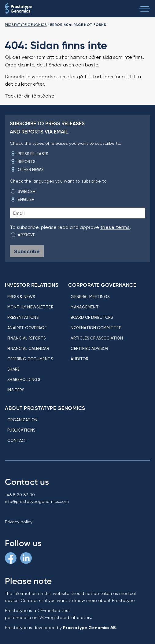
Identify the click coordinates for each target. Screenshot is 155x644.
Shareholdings (24, 379)
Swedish (27, 191)
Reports (26, 162)
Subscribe (27, 251)
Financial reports (27, 338)
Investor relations (32, 285)
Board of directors (92, 317)
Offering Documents (30, 359)
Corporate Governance (102, 285)
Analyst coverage (27, 328)
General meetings (90, 297)
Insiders (16, 390)
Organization (22, 420)
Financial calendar (28, 348)
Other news (31, 169)
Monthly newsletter (30, 307)
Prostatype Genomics (26, 25)
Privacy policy (19, 522)
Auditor (79, 359)
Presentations (23, 317)
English (26, 199)
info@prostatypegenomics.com (37, 501)
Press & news (21, 297)
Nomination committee (96, 328)
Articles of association (97, 338)
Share (13, 369)
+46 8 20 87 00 (20, 495)
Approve (26, 235)
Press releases (33, 154)
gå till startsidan (95, 77)
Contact (18, 440)
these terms (115, 227)
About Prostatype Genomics (45, 408)
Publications (21, 430)
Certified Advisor (89, 348)
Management (85, 307)
